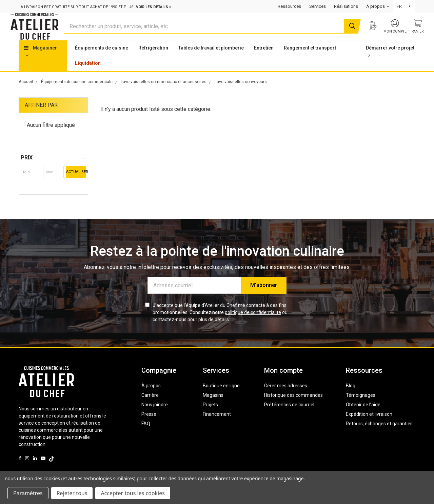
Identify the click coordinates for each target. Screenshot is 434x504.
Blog (351, 399)
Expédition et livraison (369, 427)
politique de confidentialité (253, 325)
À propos (151, 399)
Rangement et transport (310, 61)
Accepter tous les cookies (133, 493)
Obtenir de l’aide (363, 418)
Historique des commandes (293, 408)
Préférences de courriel (289, 418)
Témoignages (361, 408)
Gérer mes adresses (286, 399)
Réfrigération (153, 61)
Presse (149, 427)
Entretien (264, 61)
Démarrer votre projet (390, 64)
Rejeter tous (72, 493)
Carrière (150, 408)
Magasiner (40, 64)
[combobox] (404, 6)
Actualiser (76, 185)
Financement (217, 427)
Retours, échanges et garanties (379, 437)
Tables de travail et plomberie (211, 61)
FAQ (146, 437)
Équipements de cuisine (102, 61)
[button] (53, 171)
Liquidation (88, 76)
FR (399, 6)
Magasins (213, 408)
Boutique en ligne (221, 399)
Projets (210, 418)
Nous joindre (155, 418)
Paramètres (28, 493)
